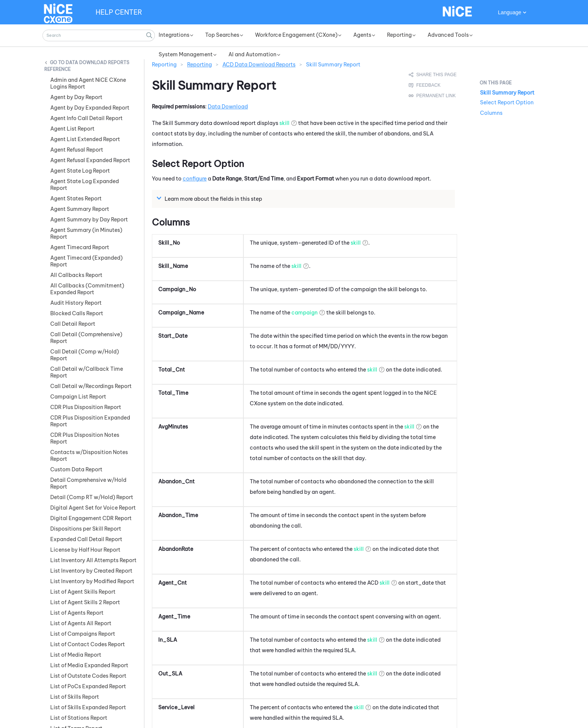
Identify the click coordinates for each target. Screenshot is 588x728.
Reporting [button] (399, 35)
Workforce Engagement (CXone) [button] (296, 35)
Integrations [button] (174, 35)
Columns (491, 113)
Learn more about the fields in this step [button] (210, 188)
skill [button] (284, 113)
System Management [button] (186, 54)
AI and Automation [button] (252, 54)
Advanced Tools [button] (448, 35)
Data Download (228, 96)
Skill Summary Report (507, 93)
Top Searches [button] (222, 35)
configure (195, 168)
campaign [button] (304, 302)
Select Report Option (507, 102)
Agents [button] (362, 35)
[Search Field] (99, 35)
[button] (149, 35)
